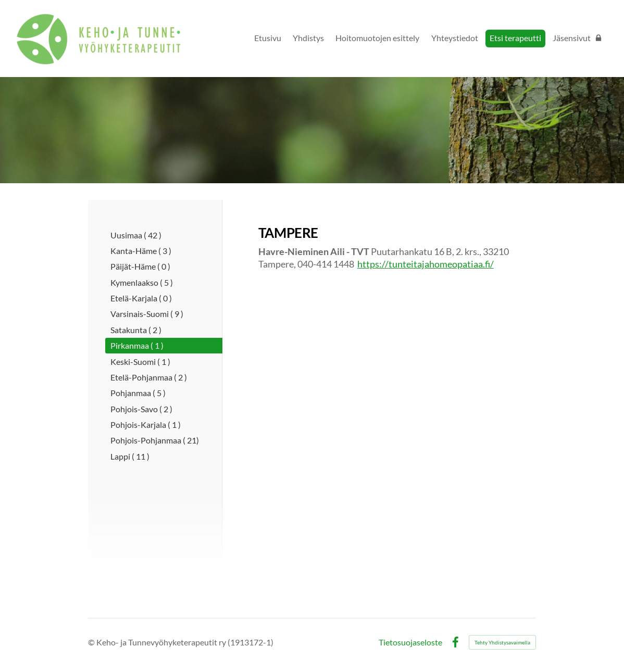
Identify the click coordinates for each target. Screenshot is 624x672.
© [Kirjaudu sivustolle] (92, 642)
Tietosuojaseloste (410, 642)
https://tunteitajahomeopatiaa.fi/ (426, 264)
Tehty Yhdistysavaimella (502, 642)
